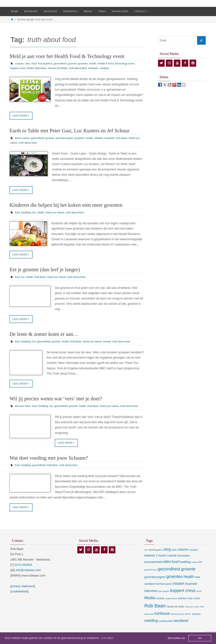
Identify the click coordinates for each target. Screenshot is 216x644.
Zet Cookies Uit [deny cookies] (176, 638)
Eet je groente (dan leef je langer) (45, 270)
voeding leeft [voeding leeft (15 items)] (166, 626)
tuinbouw (96, 68)
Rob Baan (42, 68)
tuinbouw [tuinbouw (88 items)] (162, 619)
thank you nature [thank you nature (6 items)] (192, 612)
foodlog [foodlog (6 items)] (194, 567)
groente (74, 63)
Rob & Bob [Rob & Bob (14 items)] (194, 603)
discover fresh (23, 406)
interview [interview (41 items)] (151, 596)
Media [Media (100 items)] (150, 603)
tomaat (110, 342)
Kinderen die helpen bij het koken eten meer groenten (66, 205)
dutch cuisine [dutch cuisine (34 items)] (168, 561)
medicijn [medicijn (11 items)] (160, 603)
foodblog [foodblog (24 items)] (185, 567)
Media (31, 68)
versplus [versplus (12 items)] (196, 619)
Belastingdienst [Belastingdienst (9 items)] (156, 555)
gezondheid (62, 63)
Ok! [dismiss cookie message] (200, 638)
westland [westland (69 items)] (181, 626)
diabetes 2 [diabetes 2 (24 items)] (151, 561)
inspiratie (113, 138)
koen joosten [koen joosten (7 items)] (164, 596)
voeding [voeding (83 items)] (151, 626)
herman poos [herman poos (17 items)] (164, 589)
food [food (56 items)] (175, 567)
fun (35, 213)
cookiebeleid (19, 597)
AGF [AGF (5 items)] (146, 555)
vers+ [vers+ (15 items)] (188, 619)
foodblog (26, 213)
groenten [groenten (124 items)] (174, 582)
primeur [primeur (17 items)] (183, 603)
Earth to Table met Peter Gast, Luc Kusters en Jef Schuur (69, 131)
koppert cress (18, 68)
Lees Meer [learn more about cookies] (107, 638)
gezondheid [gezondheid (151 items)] (169, 574)
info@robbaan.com (28, 575)
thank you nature (56, 213)
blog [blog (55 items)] (167, 555)
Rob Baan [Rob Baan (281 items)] (155, 611)
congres (19, 63)
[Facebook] (185, 63)
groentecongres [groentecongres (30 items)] (155, 582)
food (35, 63)
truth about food (80, 68)
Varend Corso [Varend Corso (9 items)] (177, 619)
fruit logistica (46, 63)
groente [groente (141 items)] (188, 574)
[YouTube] (177, 63)
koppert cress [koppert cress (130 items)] (183, 596)
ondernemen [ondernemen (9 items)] (171, 604)
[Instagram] (169, 63)
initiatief (102, 138)
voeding (107, 68)
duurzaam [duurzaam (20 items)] (184, 561)
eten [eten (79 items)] (167, 567)
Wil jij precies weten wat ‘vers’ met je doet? (56, 399)
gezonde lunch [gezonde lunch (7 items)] (151, 575)
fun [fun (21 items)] (200, 567)
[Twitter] (161, 63)
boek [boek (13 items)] (174, 555)
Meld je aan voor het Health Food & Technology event (67, 56)
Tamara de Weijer (59, 68)
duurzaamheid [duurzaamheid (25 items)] (153, 567)
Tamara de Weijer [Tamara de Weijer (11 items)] (175, 612)
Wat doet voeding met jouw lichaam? (49, 463)
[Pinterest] (193, 63)
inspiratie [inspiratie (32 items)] (191, 589)
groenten (85, 63)
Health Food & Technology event (120, 63)
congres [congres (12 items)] (194, 555)
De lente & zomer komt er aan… (44, 334)
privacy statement (23, 591)
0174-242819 (23, 570)
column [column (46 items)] (183, 554)
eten (28, 63)
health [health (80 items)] (189, 582)
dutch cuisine (22, 138)
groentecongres (66, 138)
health (96, 63)
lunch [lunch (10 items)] (199, 596)
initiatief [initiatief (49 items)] (178, 589)
